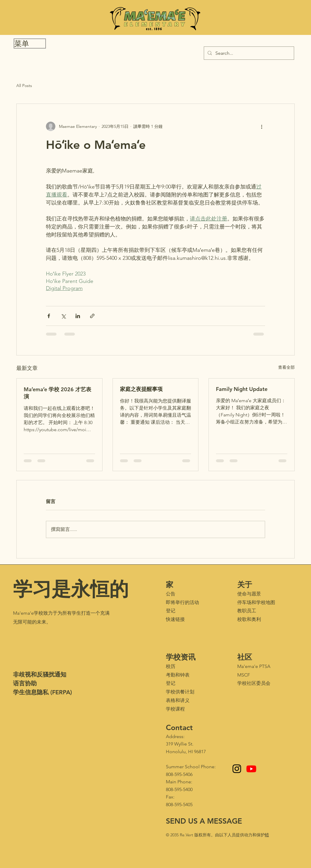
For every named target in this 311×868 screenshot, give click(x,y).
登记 (171, 611)
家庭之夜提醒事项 (141, 389)
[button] (30, 44)
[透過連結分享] (92, 316)
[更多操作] (262, 126)
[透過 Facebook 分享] (49, 316)
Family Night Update (242, 389)
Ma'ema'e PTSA (254, 666)
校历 (171, 666)
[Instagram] (237, 769)
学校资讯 (181, 657)
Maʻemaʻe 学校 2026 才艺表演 (57, 393)
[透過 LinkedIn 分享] (78, 316)
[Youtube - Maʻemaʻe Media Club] (251, 769)
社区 (245, 657)
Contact (179, 727)
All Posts (24, 86)
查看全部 (286, 367)
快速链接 (175, 619)
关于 (245, 584)
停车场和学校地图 (256, 602)
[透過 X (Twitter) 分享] (63, 316)
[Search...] (248, 53)
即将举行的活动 (182, 602)
